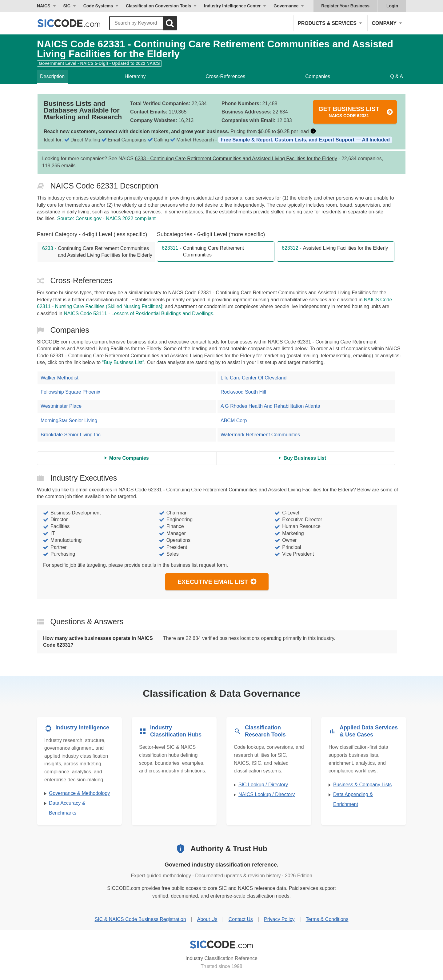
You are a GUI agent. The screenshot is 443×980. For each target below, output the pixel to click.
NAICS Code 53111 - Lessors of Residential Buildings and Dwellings (138, 313)
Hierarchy (135, 76)
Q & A (397, 76)
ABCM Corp (234, 421)
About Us (207, 919)
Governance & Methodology (79, 793)
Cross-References (225, 76)
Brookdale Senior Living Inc (71, 435)
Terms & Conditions (327, 919)
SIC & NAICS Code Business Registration (140, 919)
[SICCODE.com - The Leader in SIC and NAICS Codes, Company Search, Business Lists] (75, 23)
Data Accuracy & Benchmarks (67, 808)
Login (392, 6)
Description (52, 76)
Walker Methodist (60, 378)
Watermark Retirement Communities (260, 435)
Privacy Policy (279, 919)
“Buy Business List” (123, 362)
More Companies (129, 458)
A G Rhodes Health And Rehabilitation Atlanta (270, 406)
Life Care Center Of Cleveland (253, 378)
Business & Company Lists (362, 785)
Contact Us (241, 919)
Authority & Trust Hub (229, 849)
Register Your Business (345, 6)
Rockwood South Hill (243, 392)
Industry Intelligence (82, 728)
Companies (318, 76)
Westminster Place (61, 406)
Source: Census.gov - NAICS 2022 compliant (106, 218)
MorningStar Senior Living (69, 421)
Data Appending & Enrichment (353, 799)
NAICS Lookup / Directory (267, 794)
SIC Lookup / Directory (263, 785)
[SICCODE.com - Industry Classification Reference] (221, 945)
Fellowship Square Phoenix (70, 392)
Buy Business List (305, 458)
